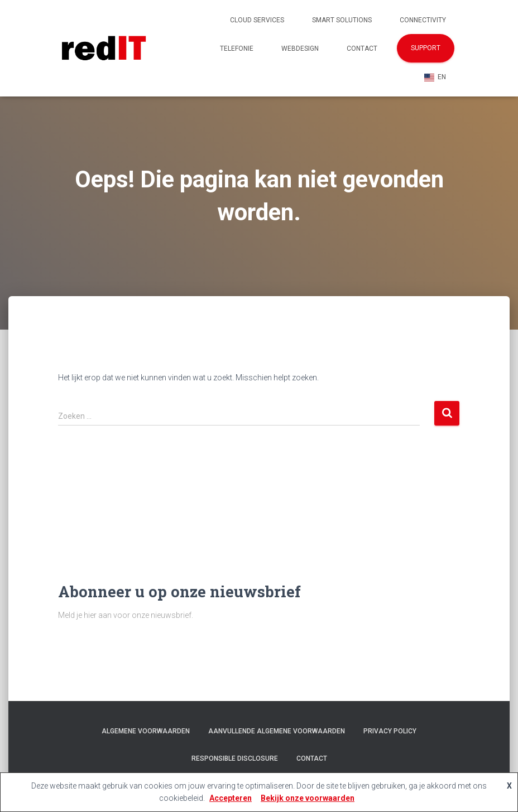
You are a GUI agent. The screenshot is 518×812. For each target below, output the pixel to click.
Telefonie (237, 49)
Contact (362, 49)
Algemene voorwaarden (146, 731)
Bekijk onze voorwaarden (308, 798)
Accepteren (231, 798)
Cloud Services (257, 20)
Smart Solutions (342, 20)
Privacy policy (390, 731)
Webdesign (300, 49)
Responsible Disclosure (235, 758)
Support (426, 48)
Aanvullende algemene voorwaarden (277, 731)
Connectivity (423, 20)
